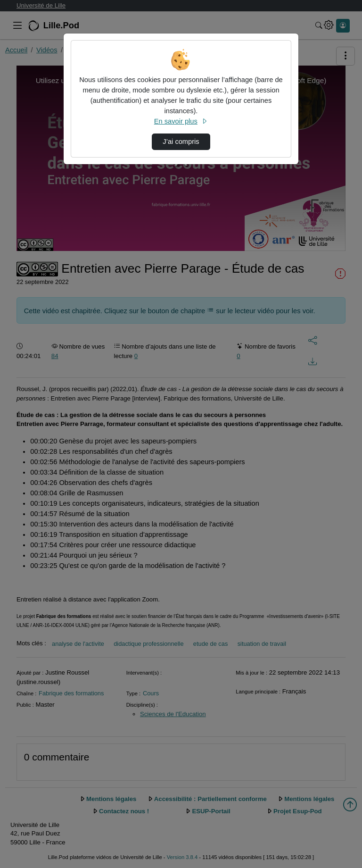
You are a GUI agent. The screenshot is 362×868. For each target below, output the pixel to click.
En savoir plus (181, 121)
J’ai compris (181, 142)
